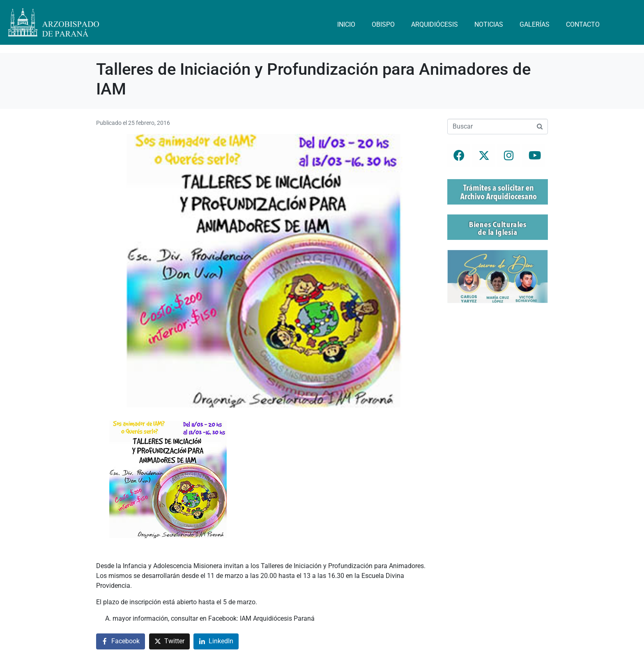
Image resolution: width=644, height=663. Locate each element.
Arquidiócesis (435, 24)
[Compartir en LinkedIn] (216, 641)
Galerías (535, 24)
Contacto (583, 24)
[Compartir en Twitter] (169, 641)
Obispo (383, 24)
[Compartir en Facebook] (121, 641)
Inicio (346, 24)
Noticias (489, 24)
